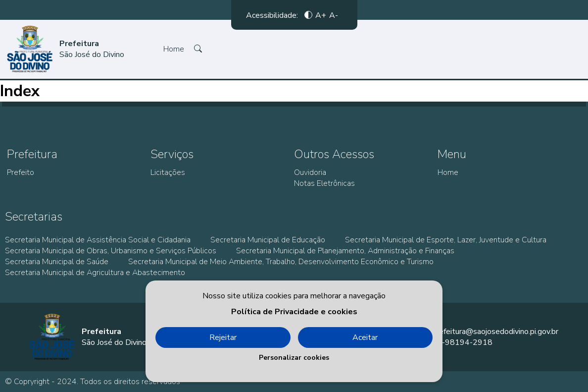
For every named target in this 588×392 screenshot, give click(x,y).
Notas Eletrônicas (324, 183)
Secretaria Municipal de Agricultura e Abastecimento (95, 273)
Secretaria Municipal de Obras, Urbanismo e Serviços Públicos (111, 251)
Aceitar (365, 337)
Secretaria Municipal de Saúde (57, 262)
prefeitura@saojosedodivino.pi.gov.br (495, 332)
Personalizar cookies (294, 358)
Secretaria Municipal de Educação (268, 240)
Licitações (168, 172)
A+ (321, 15)
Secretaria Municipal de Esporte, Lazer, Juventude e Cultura (446, 240)
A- (334, 15)
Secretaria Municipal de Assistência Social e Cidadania (98, 240)
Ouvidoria (310, 172)
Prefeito (21, 172)
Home (174, 49)
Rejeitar (223, 337)
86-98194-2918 (462, 342)
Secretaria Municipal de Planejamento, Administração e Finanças (345, 251)
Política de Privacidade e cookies (294, 312)
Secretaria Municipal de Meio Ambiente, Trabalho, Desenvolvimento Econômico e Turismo (281, 262)
